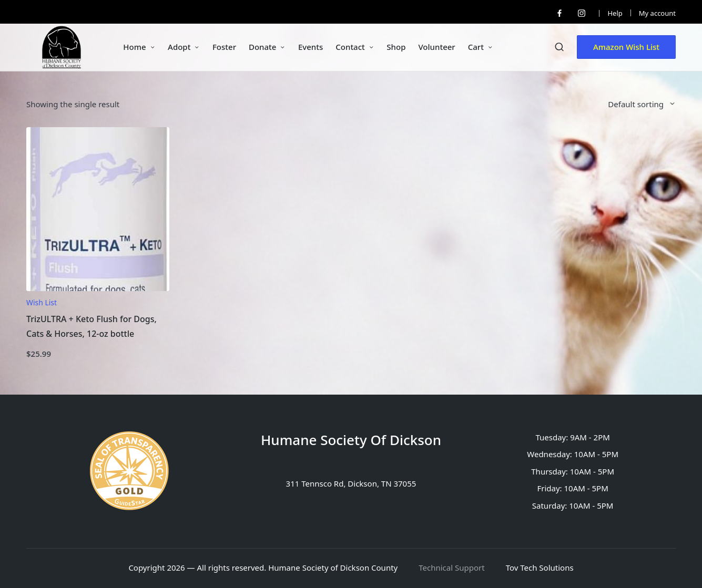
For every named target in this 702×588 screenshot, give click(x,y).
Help (615, 13)
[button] (626, 47)
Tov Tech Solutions (540, 568)
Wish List (42, 302)
